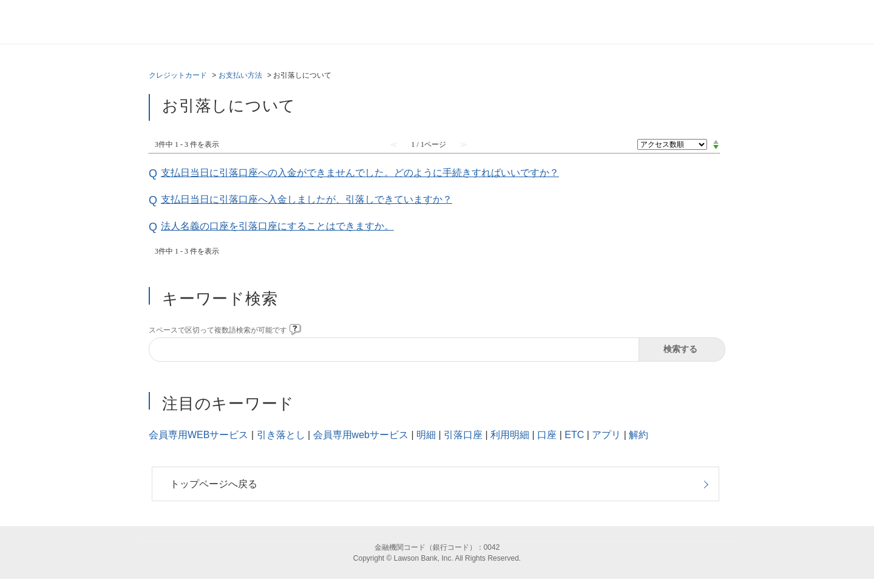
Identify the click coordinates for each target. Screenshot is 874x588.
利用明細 (510, 435)
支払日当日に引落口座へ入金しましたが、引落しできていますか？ (307, 199)
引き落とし (281, 435)
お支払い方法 (240, 75)
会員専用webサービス (361, 435)
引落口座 (463, 435)
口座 (547, 435)
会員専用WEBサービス (198, 435)
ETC (574, 435)
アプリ (606, 435)
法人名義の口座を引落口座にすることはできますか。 (277, 226)
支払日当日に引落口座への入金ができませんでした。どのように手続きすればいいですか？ (360, 173)
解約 (639, 435)
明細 (426, 435)
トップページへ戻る (214, 484)
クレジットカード (178, 75)
